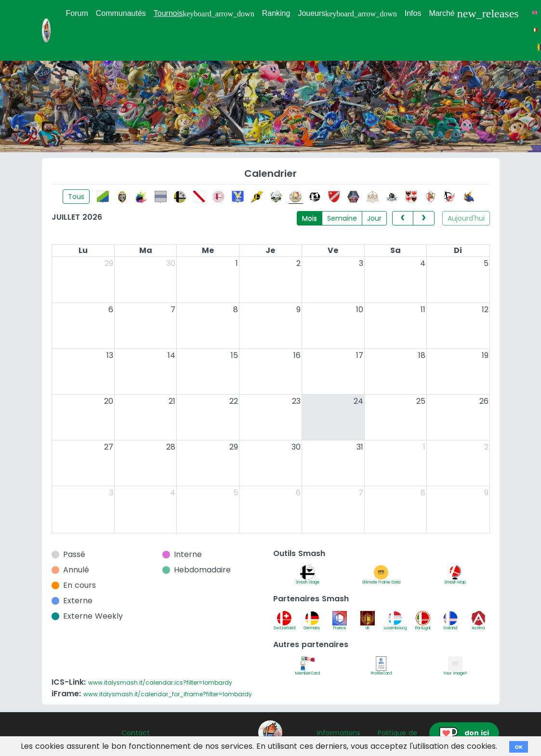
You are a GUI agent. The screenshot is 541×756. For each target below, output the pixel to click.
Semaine (342, 218)
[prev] (403, 218)
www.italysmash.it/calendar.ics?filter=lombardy (160, 683)
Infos (413, 13)
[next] (423, 218)
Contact (136, 733)
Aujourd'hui (466, 218)
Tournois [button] (204, 13)
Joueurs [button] (347, 13)
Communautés (121, 13)
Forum (77, 13)
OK (519, 747)
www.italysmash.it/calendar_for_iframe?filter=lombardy (168, 694)
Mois (310, 218)
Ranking (276, 13)
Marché (474, 13)
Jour (374, 218)
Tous (76, 197)
